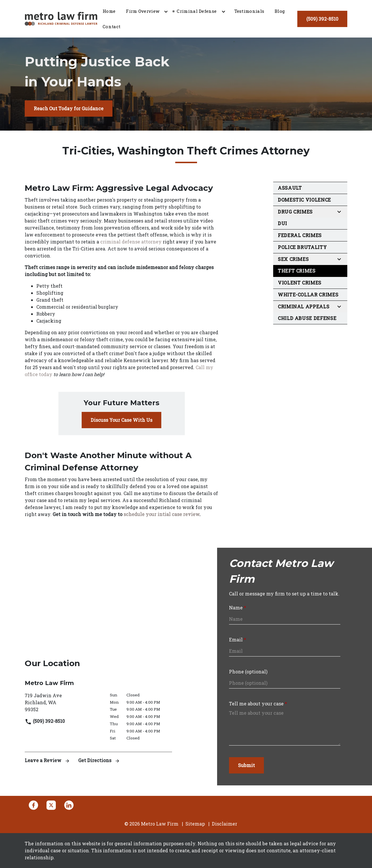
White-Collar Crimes (308, 295)
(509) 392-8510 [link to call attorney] (45, 721)
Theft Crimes (297, 271)
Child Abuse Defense (307, 318)
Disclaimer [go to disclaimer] (225, 824)
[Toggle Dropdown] (166, 11)
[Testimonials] (249, 11)
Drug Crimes (295, 212)
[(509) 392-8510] (322, 19)
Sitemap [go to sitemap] (195, 824)
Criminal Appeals (304, 306)
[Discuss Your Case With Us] (121, 420)
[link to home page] (61, 18)
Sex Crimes (293, 259)
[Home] (109, 11)
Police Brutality (302, 247)
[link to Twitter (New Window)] (51, 805)
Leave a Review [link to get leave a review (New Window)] (48, 760)
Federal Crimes (300, 235)
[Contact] (111, 27)
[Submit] (246, 765)
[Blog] (280, 11)
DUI (282, 223)
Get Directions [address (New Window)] (99, 760)
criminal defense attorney (131, 242)
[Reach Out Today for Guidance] (69, 109)
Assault (290, 188)
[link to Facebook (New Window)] (33, 805)
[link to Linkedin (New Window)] (69, 805)
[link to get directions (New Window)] (63, 702)
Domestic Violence (304, 200)
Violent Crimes (300, 283)
